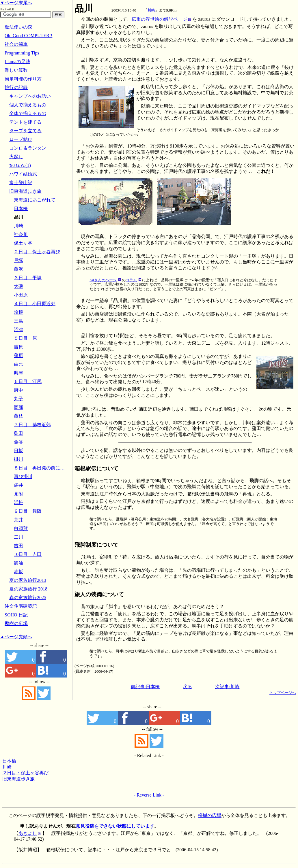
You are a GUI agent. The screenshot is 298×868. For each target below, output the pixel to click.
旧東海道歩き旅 (18, 779)
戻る (187, 687)
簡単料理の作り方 (23, 79)
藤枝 (18, 416)
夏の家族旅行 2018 (28, 589)
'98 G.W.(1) (20, 165)
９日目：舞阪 (28, 511)
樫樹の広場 (16, 623)
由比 (18, 364)
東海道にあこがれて (35, 200)
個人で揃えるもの (28, 105)
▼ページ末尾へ (16, 3)
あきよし (28, 833)
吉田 (18, 546)
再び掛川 (23, 477)
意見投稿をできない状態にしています (115, 826)
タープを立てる (25, 131)
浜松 (18, 502)
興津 (18, 373)
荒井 (18, 520)
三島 (18, 321)
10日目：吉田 (28, 554)
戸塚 (18, 260)
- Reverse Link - (149, 795)
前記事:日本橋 (145, 687)
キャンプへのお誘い (30, 96)
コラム (131, 280)
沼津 (18, 330)
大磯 (18, 286)
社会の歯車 (16, 44)
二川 (18, 537)
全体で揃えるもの (28, 113)
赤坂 (18, 572)
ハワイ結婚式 (23, 174)
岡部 (18, 407)
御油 (18, 563)
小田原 (21, 295)
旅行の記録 (16, 87)
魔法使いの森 (18, 27)
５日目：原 (25, 338)
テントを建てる (25, 122)
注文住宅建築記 (21, 606)
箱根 (18, 312)
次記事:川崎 (227, 687)
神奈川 (21, 234)
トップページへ (283, 693)
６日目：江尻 (28, 381)
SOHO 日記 (16, 615)
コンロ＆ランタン (28, 148)
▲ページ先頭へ (16, 637)
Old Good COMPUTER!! (28, 36)
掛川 (18, 459)
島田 (18, 433)
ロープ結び (21, 139)
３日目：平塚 (28, 278)
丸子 (18, 399)
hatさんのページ (103, 280)
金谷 (18, 442)
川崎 (151, 10)
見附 (18, 494)
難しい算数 (16, 70)
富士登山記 (21, 183)
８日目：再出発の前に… (39, 468)
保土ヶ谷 (23, 243)
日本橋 (9, 761)
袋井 (18, 485)
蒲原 (18, 355)
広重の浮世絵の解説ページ (159, 19)
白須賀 (21, 528)
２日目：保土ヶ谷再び (25, 773)
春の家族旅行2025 (28, 598)
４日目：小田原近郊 (35, 304)
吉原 (18, 347)
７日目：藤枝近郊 (32, 425)
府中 (18, 390)
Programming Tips (22, 53)
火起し (16, 157)
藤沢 (18, 269)
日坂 (18, 451)
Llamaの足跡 (17, 62)
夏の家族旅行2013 (28, 580)
